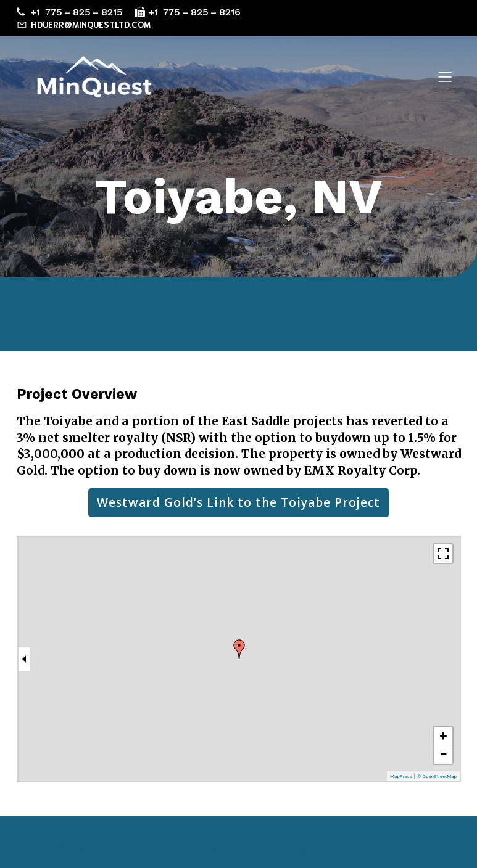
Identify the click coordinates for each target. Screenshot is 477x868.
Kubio (404, 848)
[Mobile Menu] (446, 76)
